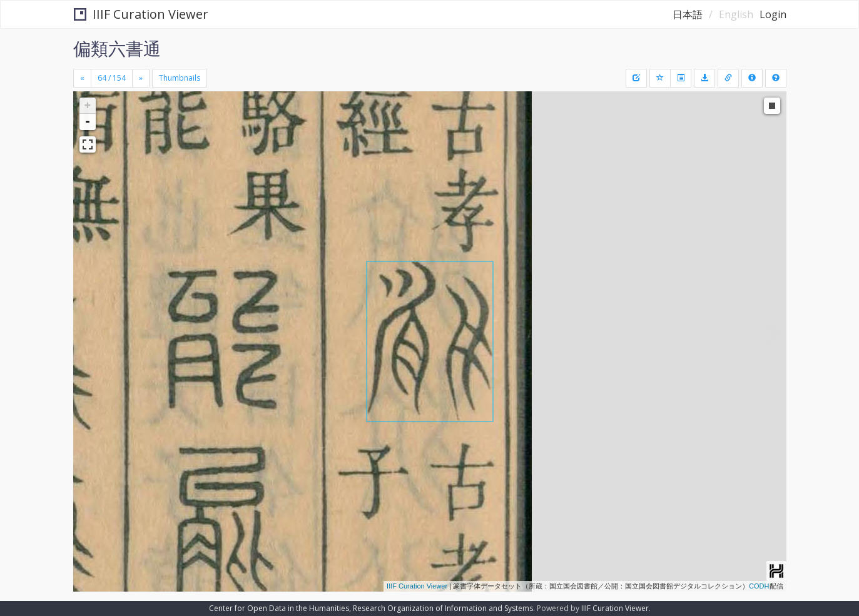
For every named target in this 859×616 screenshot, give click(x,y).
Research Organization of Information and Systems (443, 608)
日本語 (688, 14)
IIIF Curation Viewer (141, 14)
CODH (759, 586)
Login (773, 14)
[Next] (141, 78)
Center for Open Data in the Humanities (279, 608)
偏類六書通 (117, 48)
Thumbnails (180, 78)
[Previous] (82, 78)
